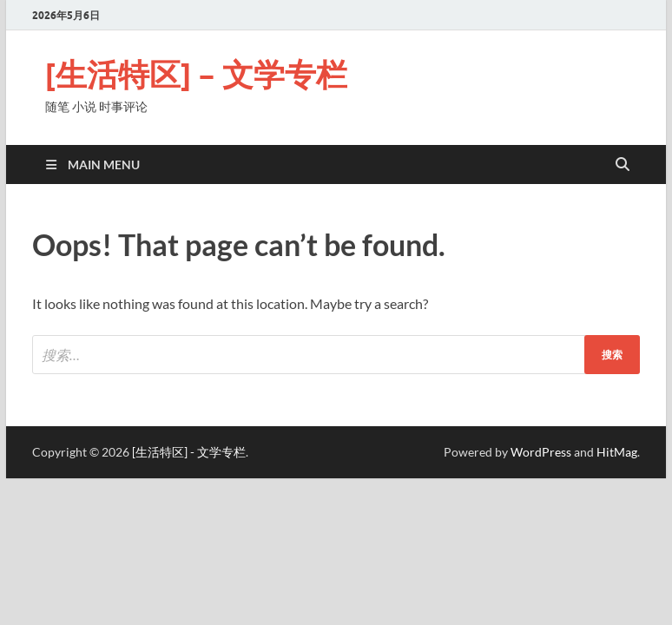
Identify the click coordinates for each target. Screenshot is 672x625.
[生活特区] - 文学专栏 (189, 452)
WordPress (541, 452)
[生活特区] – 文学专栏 (196, 74)
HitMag (617, 452)
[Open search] (623, 165)
